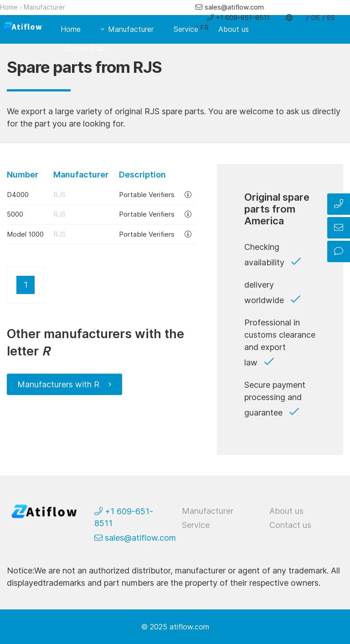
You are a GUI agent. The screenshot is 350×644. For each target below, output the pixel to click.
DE (315, 18)
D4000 (18, 195)
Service (186, 29)
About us (234, 29)
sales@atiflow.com (234, 7)
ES (331, 18)
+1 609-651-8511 (243, 18)
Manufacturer (44, 7)
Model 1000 (25, 234)
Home (9, 7)
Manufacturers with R (58, 384)
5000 (15, 214)
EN (299, 18)
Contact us (84, 48)
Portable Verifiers (147, 195)
